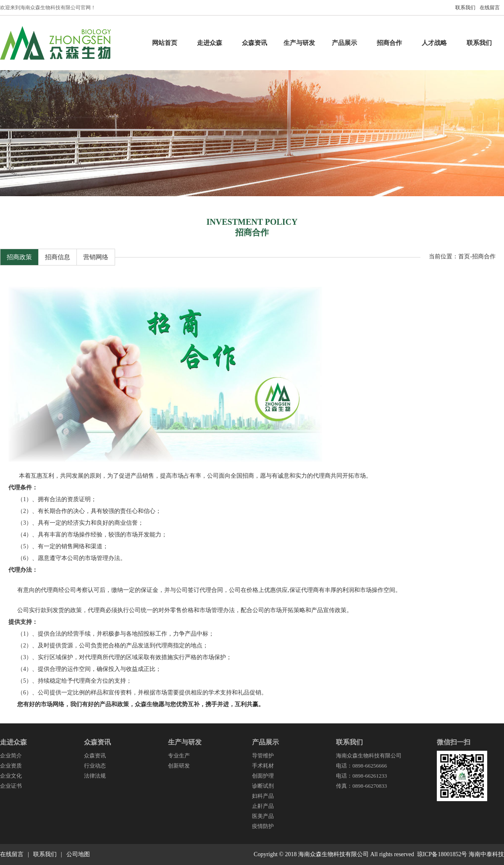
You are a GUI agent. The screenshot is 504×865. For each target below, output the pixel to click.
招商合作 (389, 43)
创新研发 (179, 766)
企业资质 (11, 766)
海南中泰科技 (486, 854)
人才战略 (434, 43)
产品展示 (344, 43)
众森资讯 (255, 43)
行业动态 (95, 766)
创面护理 (263, 776)
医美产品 (263, 816)
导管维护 (263, 756)
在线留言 (490, 8)
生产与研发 (299, 43)
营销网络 (96, 257)
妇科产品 (263, 796)
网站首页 (165, 43)
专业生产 (179, 756)
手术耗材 (263, 766)
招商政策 (19, 257)
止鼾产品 (263, 806)
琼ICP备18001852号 (442, 854)
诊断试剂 (263, 786)
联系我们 (465, 8)
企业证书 (11, 786)
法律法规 (95, 776)
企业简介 (11, 756)
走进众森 (210, 43)
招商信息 (58, 257)
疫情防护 (263, 826)
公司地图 (78, 854)
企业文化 (11, 776)
